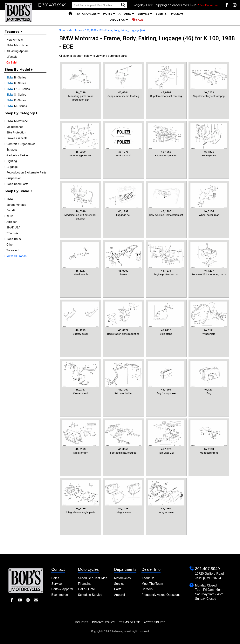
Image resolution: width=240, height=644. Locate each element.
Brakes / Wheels (17, 138)
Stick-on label (123, 140)
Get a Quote (86, 589)
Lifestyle (12, 57)
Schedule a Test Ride (93, 578)
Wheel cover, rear (209, 200)
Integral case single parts (81, 497)
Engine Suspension (166, 140)
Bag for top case (166, 378)
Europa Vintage (16, 205)
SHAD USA (13, 227)
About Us (118, 20)
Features (13, 32)
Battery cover (81, 318)
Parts (108, 14)
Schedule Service (90, 595)
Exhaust (12, 150)
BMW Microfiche (17, 45)
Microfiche (75, 30)
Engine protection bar (166, 259)
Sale (137, 19)
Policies (82, 622)
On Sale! (12, 63)
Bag (209, 378)
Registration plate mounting (123, 318)
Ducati (11, 210)
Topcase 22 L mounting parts (209, 259)
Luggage (12, 167)
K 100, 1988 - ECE (93, 30)
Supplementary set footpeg (123, 81)
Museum (177, 14)
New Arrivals (15, 40)
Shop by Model (19, 70)
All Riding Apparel (18, 51)
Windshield (209, 318)
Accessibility (154, 622)
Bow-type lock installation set (166, 200)
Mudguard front (209, 437)
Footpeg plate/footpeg (123, 437)
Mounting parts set (81, 140)
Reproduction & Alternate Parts (26, 173)
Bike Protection (16, 132)
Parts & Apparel (62, 589)
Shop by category (21, 113)
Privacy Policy (104, 622)
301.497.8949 (207, 569)
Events (161, 14)
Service (144, 14)
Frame (123, 259)
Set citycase (209, 140)
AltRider (12, 222)
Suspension (14, 178)
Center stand (81, 378)
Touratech (13, 250)
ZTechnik (12, 233)
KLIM (10, 216)
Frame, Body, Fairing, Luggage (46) (125, 30)
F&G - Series (18, 89)
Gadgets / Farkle (17, 155)
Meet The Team (152, 584)
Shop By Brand (18, 191)
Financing (85, 584)
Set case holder (123, 378)
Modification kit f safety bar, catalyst (81, 201)
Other (10, 245)
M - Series (17, 106)
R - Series (16, 78)
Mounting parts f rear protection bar (81, 82)
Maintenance (15, 127)
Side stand (166, 318)
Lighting (12, 161)
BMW (10, 199)
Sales (55, 578)
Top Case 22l (166, 437)
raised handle (81, 259)
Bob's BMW (14, 239)
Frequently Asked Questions (161, 595)
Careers (147, 589)
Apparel (125, 14)
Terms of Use (129, 622)
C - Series (16, 100)
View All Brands (17, 256)
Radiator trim (81, 437)
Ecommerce (60, 595)
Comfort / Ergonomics (21, 144)
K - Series (16, 83)
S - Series (16, 95)
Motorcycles (86, 14)
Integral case (123, 497)
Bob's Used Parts (17, 184)
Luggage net (123, 200)
